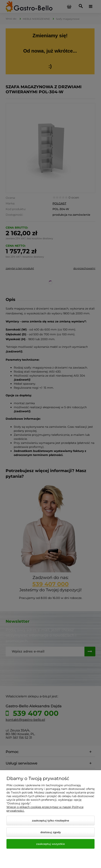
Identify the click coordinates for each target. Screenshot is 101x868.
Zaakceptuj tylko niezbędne (50, 820)
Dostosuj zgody (51, 832)
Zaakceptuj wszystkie (50, 844)
